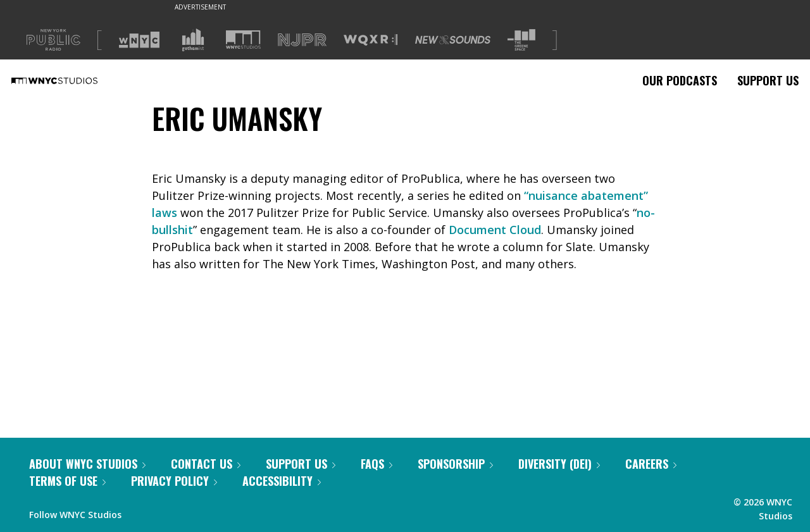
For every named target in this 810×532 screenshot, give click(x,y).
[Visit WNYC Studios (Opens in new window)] (243, 40)
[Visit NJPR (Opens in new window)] (302, 40)
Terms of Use (67, 481)
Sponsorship (455, 464)
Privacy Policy (174, 481)
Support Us (768, 80)
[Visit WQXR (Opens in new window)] (371, 40)
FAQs (377, 464)
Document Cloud (495, 230)
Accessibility (282, 481)
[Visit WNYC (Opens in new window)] (139, 40)
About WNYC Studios (87, 464)
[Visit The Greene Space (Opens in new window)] (521, 40)
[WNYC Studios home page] (70, 80)
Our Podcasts (680, 80)
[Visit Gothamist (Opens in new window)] (193, 40)
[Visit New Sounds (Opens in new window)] (453, 40)
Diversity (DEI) (559, 464)
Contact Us (206, 464)
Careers (651, 464)
